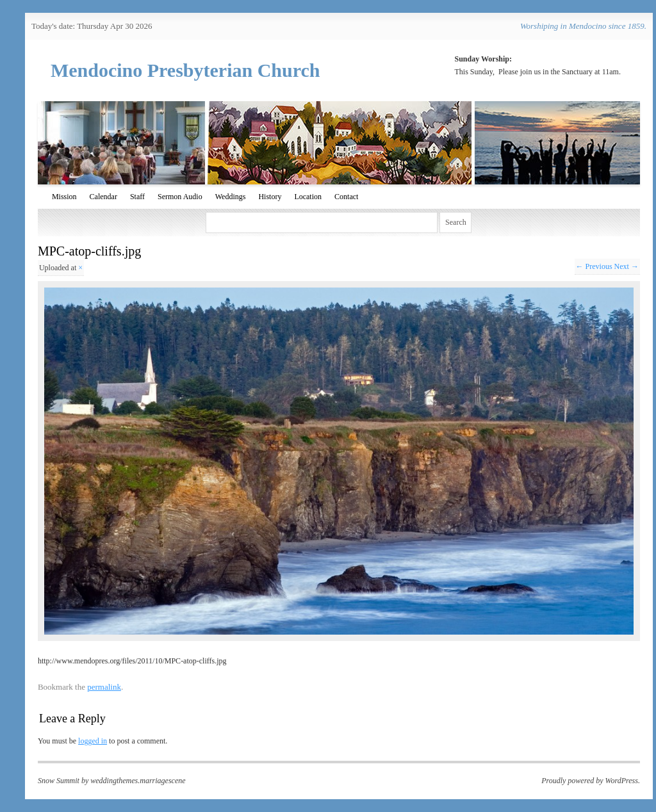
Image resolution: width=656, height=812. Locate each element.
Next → (627, 266)
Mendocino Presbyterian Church (185, 70)
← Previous (594, 266)
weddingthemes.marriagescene (138, 781)
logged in (93, 741)
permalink (104, 687)
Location (308, 197)
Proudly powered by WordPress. (591, 781)
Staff (137, 197)
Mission (64, 197)
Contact (346, 197)
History (270, 197)
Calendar (103, 197)
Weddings (231, 197)
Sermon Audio (180, 197)
